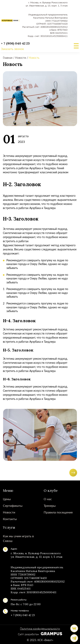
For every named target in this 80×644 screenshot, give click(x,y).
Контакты (10, 519)
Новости (9, 512)
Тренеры (50, 506)
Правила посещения (58, 512)
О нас (48, 499)
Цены (7, 499)
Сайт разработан (40, 634)
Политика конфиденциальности (40, 628)
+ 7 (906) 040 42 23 (23, 615)
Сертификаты (13, 506)
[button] (4, 474)
